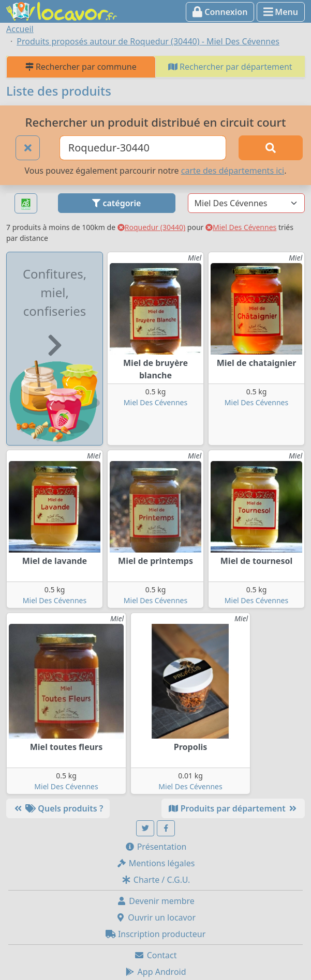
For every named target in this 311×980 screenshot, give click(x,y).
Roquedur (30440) (151, 227)
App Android (155, 972)
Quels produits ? (58, 808)
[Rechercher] (271, 148)
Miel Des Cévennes (241, 227)
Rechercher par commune (81, 67)
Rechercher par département (230, 67)
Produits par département (233, 808)
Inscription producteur (156, 934)
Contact (155, 955)
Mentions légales (156, 863)
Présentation (156, 847)
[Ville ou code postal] (143, 148)
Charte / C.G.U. (156, 880)
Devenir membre (155, 901)
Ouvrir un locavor (155, 917)
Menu (281, 12)
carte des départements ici (233, 171)
